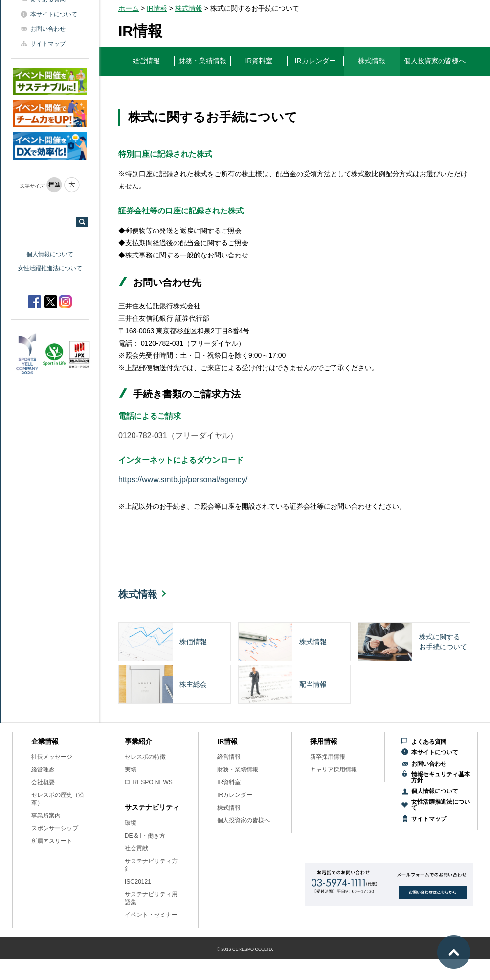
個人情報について (50, 254)
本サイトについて (54, 14)
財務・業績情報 (238, 770)
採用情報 (324, 741)
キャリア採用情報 (334, 770)
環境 (131, 823)
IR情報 (157, 8)
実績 (131, 770)
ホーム (129, 8)
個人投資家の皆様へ (244, 820)
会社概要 (43, 782)
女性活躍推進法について (50, 268)
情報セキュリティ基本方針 (441, 777)
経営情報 (229, 757)
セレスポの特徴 (145, 757)
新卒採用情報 (328, 757)
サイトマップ (48, 44)
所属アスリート (52, 841)
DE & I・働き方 (145, 836)
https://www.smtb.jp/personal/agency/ (183, 479)
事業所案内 (46, 816)
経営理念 (43, 770)
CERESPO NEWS (149, 782)
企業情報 (45, 741)
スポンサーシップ (55, 828)
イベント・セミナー (151, 915)
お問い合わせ (48, 29)
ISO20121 (138, 882)
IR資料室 (229, 782)
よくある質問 (429, 742)
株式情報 (189, 8)
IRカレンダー (235, 795)
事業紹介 (138, 741)
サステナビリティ (152, 807)
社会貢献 (136, 848)
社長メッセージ (52, 757)
